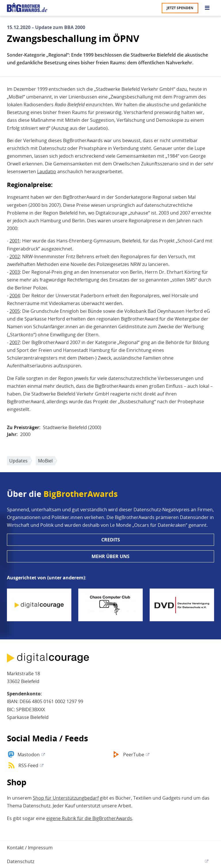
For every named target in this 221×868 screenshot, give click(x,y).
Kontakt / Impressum (30, 848)
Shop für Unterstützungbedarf (66, 798)
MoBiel (45, 461)
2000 (25, 434)
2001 (15, 241)
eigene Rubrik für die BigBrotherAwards (89, 818)
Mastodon (29, 755)
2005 (15, 311)
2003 (15, 272)
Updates (18, 461)
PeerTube (134, 755)
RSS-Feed (28, 765)
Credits (111, 540)
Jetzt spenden (180, 8)
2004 (15, 296)
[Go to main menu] (207, 8)
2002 (15, 256)
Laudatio (47, 171)
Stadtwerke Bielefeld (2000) (72, 427)
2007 (15, 342)
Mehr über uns (110, 556)
